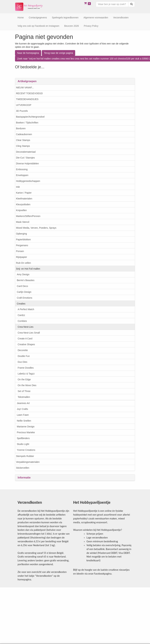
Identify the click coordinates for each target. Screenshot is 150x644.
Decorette (23, 350)
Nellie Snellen (24, 421)
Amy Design (23, 274)
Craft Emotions (25, 298)
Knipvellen (21, 210)
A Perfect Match (26, 309)
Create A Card (25, 339)
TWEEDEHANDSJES (27, 99)
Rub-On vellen (23, 263)
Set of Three (24, 391)
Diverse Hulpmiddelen (27, 164)
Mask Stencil (23, 222)
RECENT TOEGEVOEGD (29, 93)
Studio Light (23, 444)
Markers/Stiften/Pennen (28, 216)
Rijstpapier (21, 257)
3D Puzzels (22, 111)
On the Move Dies (27, 385)
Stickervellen (23, 468)
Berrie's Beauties (26, 280)
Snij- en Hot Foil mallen (28, 269)
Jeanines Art (23, 403)
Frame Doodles (26, 368)
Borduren (21, 128)
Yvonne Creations (26, 450)
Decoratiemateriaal (26, 152)
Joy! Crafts (22, 409)
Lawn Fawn (23, 415)
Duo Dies (22, 362)
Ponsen (20, 251)
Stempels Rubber (25, 456)
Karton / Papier (24, 193)
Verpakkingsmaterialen (28, 462)
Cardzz (21, 315)
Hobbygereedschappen (28, 181)
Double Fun (24, 356)
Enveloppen (22, 175)
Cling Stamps (23, 146)
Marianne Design (26, 427)
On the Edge (24, 379)
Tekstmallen (24, 397)
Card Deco (22, 286)
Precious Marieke (26, 432)
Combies (22, 321)
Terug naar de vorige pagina (58, 53)
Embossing (22, 169)
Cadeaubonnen (24, 134)
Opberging (21, 234)
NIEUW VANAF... (25, 88)
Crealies (21, 304)
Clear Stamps (23, 140)
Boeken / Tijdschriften (27, 123)
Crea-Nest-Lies (25, 327)
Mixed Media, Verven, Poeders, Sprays (36, 228)
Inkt (18, 187)
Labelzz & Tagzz (26, 374)
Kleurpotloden (23, 204)
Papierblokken (23, 239)
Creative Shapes (26, 344)
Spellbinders (23, 438)
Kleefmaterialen (24, 199)
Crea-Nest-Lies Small (29, 333)
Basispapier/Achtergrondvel (30, 117)
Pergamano (22, 245)
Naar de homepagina (28, 53)
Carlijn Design (24, 292)
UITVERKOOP (24, 105)
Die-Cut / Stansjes (25, 158)
